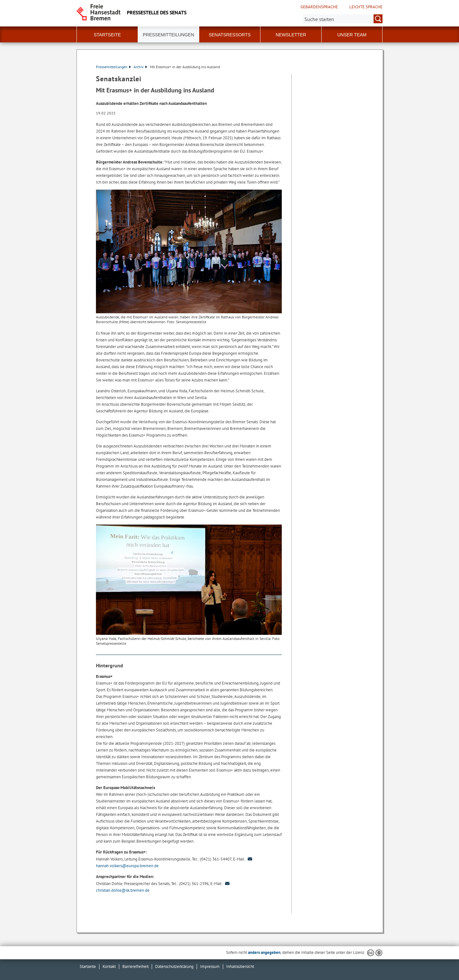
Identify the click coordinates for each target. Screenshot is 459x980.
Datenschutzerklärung (174, 966)
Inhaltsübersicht (240, 966)
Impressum (210, 966)
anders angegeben (264, 952)
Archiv (140, 67)
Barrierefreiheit (135, 966)
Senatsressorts (230, 35)
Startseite (107, 35)
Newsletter (291, 35)
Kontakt (109, 966)
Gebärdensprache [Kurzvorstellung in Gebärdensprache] (319, 7)
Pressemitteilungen (113, 67)
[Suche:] (343, 19)
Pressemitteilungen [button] (168, 35)
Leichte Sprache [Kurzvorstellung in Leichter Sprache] (366, 7)
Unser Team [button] (352, 35)
